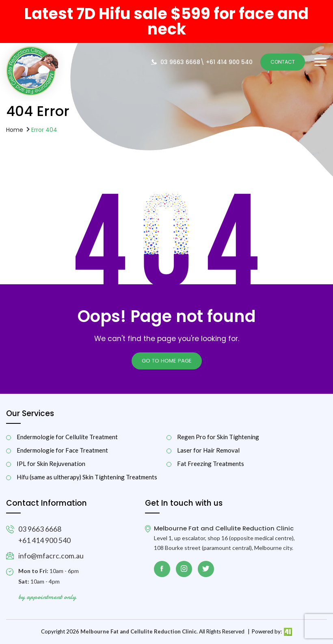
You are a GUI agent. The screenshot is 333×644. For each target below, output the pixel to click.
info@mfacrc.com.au (51, 556)
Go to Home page (167, 361)
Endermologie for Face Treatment (62, 450)
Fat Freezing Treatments (211, 464)
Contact (283, 62)
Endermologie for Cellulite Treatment (67, 437)
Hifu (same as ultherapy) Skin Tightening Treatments (87, 477)
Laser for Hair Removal (208, 450)
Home (15, 129)
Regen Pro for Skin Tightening (218, 437)
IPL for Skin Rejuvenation (51, 464)
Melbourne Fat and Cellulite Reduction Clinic (138, 631)
